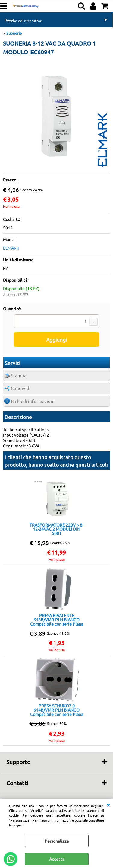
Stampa (19, 375)
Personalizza (57, 841)
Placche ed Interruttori (24, 21)
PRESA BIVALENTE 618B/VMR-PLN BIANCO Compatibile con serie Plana (57, 620)
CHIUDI (108, 805)
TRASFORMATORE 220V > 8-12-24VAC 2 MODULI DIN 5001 (56, 529)
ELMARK (11, 248)
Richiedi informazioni (33, 401)
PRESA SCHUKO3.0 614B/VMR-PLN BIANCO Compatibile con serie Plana (57, 710)
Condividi (21, 388)
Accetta (57, 859)
